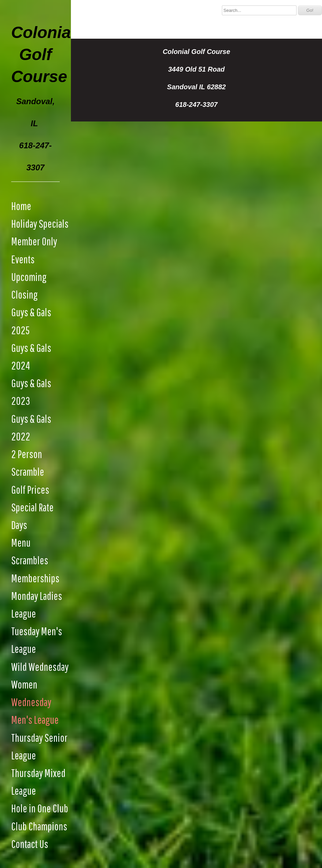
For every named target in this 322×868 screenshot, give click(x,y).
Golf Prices (30, 489)
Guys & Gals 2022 (31, 427)
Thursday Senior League (39, 746)
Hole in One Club (40, 808)
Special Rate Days (32, 516)
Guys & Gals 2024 (31, 356)
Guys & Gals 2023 (31, 392)
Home (21, 206)
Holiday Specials (40, 223)
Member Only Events (34, 250)
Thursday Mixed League (38, 782)
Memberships (35, 578)
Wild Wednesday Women (40, 675)
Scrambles (30, 560)
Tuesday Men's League (37, 640)
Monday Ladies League (37, 605)
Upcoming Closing (29, 286)
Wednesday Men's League (35, 711)
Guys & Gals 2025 (31, 321)
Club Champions (39, 826)
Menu (21, 542)
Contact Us (30, 844)
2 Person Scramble (28, 463)
